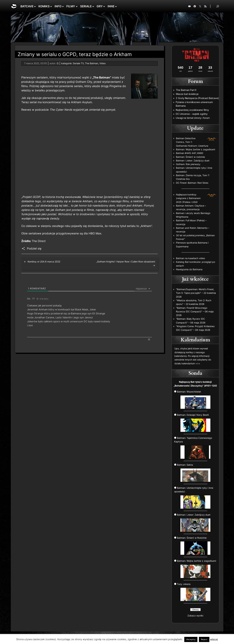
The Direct (39, 241)
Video (103, 63)
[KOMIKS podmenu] (51, 6)
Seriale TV (78, 63)
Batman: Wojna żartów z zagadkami (195, 149)
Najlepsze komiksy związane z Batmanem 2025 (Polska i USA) (188, 198)
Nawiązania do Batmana (189, 269)
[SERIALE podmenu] (93, 6)
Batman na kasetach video (190, 258)
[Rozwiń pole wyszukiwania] (218, 6)
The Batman (92, 63)
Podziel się (34, 249)
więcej (214, 639)
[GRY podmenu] (104, 6)
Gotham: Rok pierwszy (188, 164)
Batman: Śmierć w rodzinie (190, 157)
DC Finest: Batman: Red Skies (192, 183)
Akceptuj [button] (191, 639)
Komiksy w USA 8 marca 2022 (44, 262)
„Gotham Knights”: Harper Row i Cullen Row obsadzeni (126, 262)
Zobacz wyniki (195, 616)
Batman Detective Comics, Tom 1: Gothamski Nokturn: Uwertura (192, 142)
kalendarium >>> (191, 363)
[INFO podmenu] (63, 6)
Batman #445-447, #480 (190, 153)
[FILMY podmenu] (77, 6)
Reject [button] (204, 639)
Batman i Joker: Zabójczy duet (193, 161)
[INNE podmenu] (116, 6)
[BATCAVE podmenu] (35, 6)
